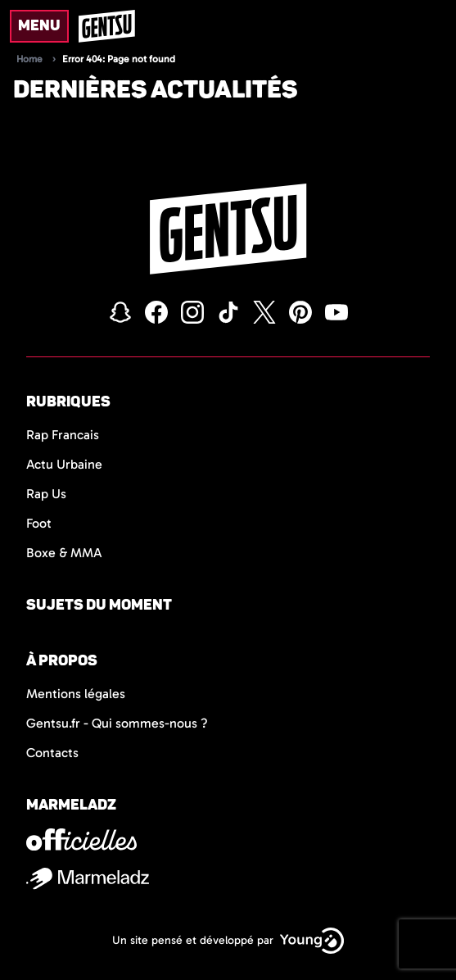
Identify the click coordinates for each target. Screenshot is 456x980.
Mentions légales (76, 694)
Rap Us (46, 494)
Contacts (52, 753)
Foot (39, 523)
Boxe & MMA (64, 553)
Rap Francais (63, 435)
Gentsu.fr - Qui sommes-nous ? (117, 723)
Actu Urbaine (64, 464)
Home (29, 59)
